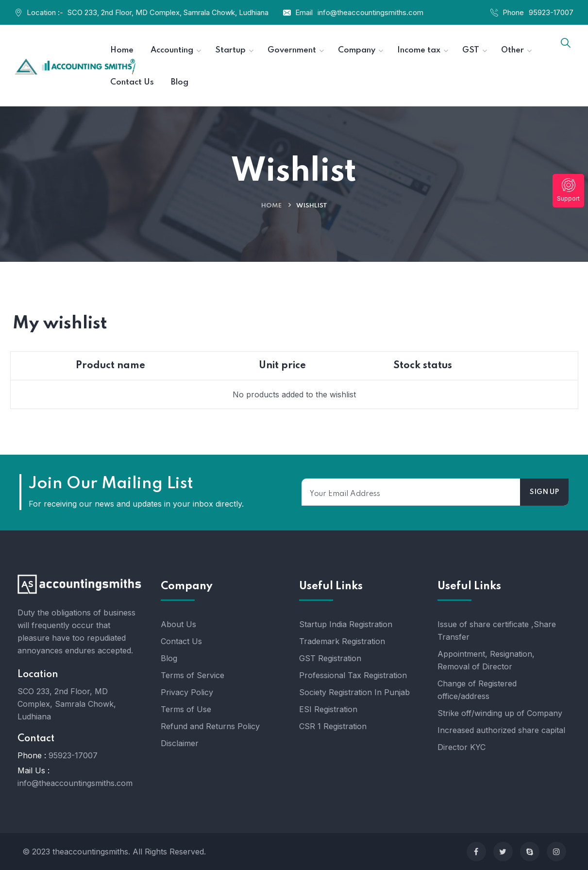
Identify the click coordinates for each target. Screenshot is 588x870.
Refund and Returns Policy (210, 726)
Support (568, 190)
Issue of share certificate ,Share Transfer (497, 631)
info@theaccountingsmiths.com (370, 12)
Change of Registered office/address (477, 690)
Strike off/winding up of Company (500, 713)
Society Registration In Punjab (354, 692)
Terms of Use (186, 709)
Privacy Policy (187, 692)
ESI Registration (328, 709)
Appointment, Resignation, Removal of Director (486, 660)
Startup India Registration (346, 624)
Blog (169, 658)
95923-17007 (551, 12)
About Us (178, 624)
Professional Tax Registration (353, 675)
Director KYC (462, 747)
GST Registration (330, 658)
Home (271, 206)
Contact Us (181, 641)
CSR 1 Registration (333, 726)
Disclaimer (180, 743)
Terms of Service (193, 675)
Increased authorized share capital (501, 730)
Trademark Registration (342, 641)
